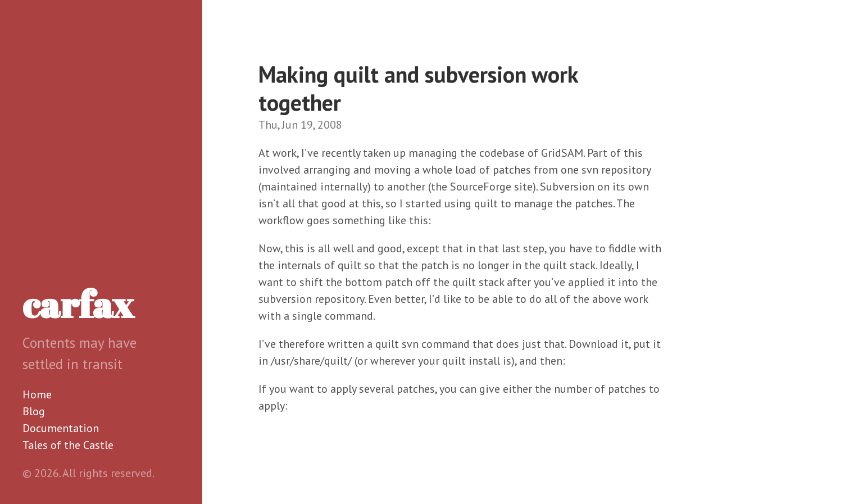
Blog (34, 411)
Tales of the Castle (68, 445)
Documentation (61, 428)
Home (37, 394)
